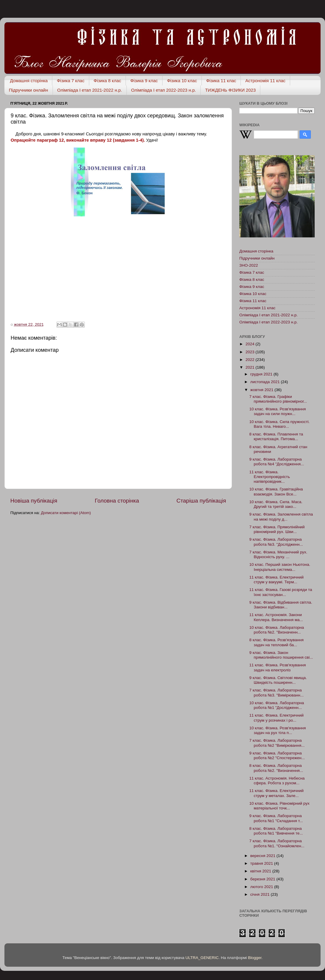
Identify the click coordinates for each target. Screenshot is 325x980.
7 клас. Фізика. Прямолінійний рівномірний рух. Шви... (277, 529)
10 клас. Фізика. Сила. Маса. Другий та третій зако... (276, 504)
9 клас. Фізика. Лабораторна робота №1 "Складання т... (276, 818)
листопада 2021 (265, 382)
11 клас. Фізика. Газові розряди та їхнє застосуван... (281, 592)
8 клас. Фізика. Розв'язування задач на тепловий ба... (277, 642)
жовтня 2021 (262, 390)
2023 (251, 352)
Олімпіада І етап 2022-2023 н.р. (164, 90)
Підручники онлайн (29, 90)
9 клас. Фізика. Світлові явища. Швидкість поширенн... (278, 680)
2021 (251, 367)
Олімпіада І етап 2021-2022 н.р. (90, 90)
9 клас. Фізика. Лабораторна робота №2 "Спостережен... (277, 755)
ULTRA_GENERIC (202, 958)
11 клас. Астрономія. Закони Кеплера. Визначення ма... (276, 617)
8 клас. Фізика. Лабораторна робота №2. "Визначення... (276, 768)
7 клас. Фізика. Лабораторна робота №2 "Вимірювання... (277, 743)
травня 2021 (262, 863)
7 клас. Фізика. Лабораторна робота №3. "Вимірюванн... (277, 693)
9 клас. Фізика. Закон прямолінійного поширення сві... (281, 655)
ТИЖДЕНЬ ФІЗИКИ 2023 (230, 90)
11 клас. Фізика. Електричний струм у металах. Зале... (277, 793)
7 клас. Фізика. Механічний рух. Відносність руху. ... (278, 554)
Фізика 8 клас (107, 81)
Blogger (255, 958)
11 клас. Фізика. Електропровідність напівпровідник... (270, 477)
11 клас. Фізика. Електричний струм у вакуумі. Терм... (277, 580)
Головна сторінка (117, 501)
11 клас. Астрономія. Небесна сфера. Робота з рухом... (277, 781)
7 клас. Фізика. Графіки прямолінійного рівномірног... (278, 399)
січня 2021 (260, 894)
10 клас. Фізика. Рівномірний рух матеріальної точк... (279, 806)
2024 (251, 344)
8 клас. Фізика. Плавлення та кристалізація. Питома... (276, 436)
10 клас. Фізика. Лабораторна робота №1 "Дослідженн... (277, 705)
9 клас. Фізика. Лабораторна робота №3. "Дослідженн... (276, 542)
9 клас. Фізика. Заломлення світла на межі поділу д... (281, 517)
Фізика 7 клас (70, 81)
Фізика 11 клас (221, 81)
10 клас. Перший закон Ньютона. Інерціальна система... (280, 567)
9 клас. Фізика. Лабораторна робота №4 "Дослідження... (277, 462)
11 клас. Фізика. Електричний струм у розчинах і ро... (277, 718)
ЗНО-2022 (249, 265)
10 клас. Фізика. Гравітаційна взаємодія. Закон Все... (276, 491)
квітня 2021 (261, 871)
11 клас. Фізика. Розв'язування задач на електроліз (278, 667)
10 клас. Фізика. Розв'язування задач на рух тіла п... (278, 730)
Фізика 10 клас (182, 81)
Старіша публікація (201, 501)
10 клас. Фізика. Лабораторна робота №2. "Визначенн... (277, 630)
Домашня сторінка (29, 81)
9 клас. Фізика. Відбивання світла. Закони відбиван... (281, 605)
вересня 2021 (263, 856)
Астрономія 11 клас (265, 81)
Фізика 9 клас (144, 81)
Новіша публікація (34, 501)
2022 (251, 360)
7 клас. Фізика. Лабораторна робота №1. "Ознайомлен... (277, 843)
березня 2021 (263, 879)
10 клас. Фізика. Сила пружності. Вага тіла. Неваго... (279, 424)
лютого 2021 (262, 887)
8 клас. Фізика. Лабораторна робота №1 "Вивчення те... (276, 831)
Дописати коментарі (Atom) (66, 513)
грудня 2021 (262, 374)
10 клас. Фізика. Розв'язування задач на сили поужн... (278, 411)
